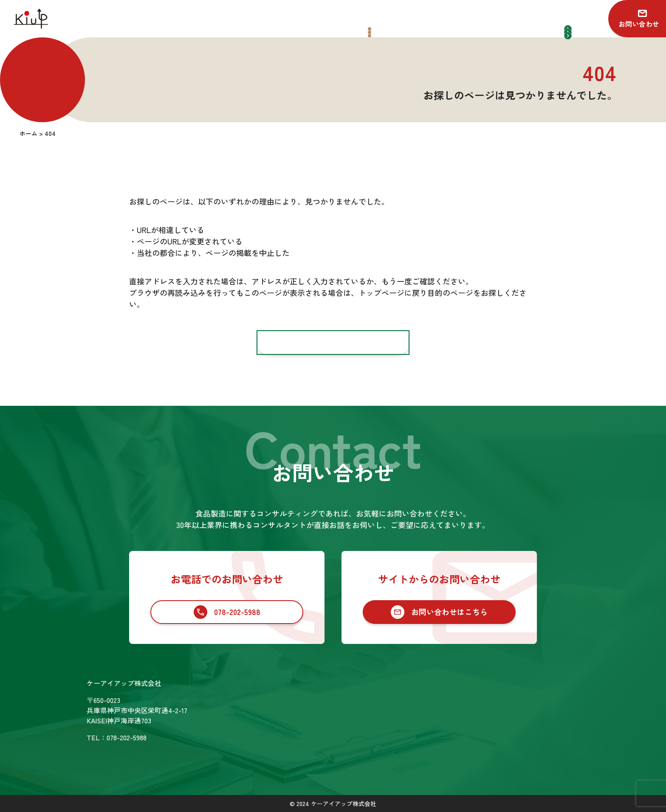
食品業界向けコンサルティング (420, 699)
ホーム (311, 684)
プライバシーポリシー (545, 720)
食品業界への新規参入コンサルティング (433, 714)
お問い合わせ (639, 24)
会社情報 (314, 720)
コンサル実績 (321, 702)
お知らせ (525, 684)
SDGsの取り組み (326, 739)
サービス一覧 (389, 684)
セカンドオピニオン (403, 728)
